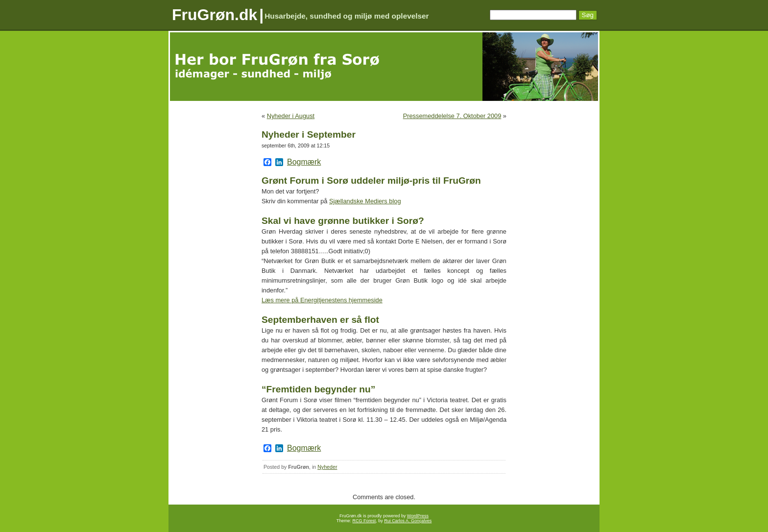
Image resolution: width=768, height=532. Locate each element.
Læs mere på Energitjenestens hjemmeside (322, 300)
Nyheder (327, 467)
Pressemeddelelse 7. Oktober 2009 (452, 116)
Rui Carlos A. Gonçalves (408, 521)
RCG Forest (364, 521)
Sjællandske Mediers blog (365, 201)
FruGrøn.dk (215, 15)
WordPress (418, 516)
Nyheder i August (291, 116)
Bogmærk (304, 162)
